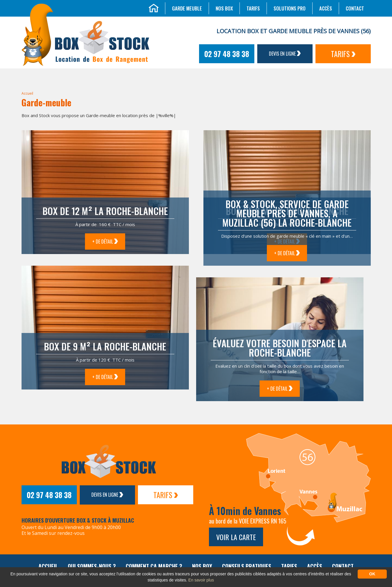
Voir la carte (236, 537)
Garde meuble (187, 8)
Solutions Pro (290, 8)
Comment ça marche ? (154, 566)
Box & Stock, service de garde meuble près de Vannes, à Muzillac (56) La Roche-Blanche (287, 213)
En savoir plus (201, 580)
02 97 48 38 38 (227, 54)
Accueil (27, 93)
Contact (355, 8)
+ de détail (105, 242)
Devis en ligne (285, 54)
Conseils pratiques (247, 566)
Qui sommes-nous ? (92, 566)
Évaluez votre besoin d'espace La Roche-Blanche (280, 348)
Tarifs (253, 8)
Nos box (224, 8)
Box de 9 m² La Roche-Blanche (105, 346)
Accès (326, 8)
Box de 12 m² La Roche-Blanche (105, 211)
